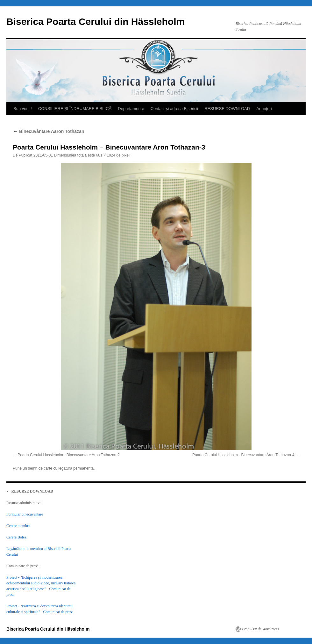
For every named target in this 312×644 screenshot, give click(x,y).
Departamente (131, 109)
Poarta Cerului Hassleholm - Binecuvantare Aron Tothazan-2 (69, 455)
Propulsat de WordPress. (261, 629)
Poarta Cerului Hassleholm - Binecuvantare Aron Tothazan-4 (243, 455)
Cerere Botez (16, 537)
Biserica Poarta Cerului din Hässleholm (96, 22)
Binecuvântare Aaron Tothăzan (48, 131)
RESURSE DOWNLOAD (227, 109)
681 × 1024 (106, 155)
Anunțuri (264, 109)
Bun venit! (23, 109)
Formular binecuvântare (25, 514)
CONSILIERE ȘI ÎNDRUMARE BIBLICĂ (75, 109)
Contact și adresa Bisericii (174, 109)
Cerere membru (18, 526)
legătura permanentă (76, 468)
